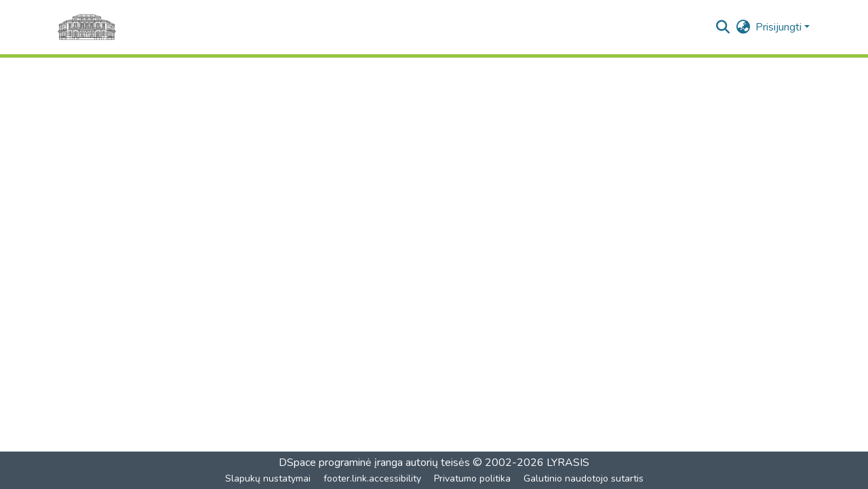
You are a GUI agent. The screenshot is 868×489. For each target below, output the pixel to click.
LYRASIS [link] (568, 463)
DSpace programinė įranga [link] (341, 463)
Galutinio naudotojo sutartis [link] (584, 478)
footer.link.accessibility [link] (372, 478)
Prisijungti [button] (780, 27)
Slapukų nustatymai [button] (268, 478)
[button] (723, 27)
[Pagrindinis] (87, 27)
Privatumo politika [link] (472, 478)
